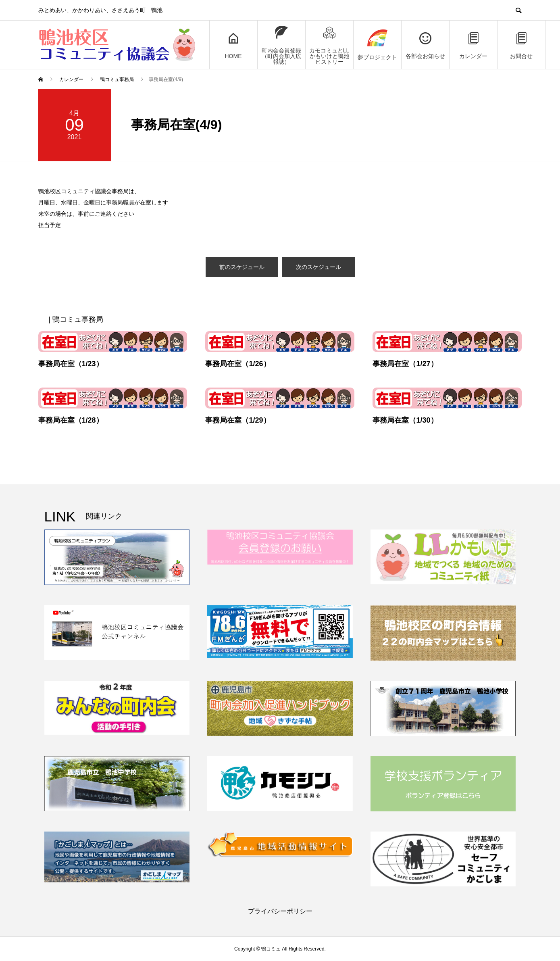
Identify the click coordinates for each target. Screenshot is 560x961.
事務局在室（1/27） (405, 364)
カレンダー (473, 45)
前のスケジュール (242, 267)
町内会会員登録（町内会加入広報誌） (281, 45)
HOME (233, 45)
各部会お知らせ (425, 45)
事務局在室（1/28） (71, 420)
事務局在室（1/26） (238, 364)
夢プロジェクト (377, 45)
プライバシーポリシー (280, 911)
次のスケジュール (319, 267)
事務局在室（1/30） (405, 420)
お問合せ (521, 45)
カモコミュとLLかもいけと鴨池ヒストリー (329, 45)
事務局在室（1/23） (71, 364)
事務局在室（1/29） (238, 420)
